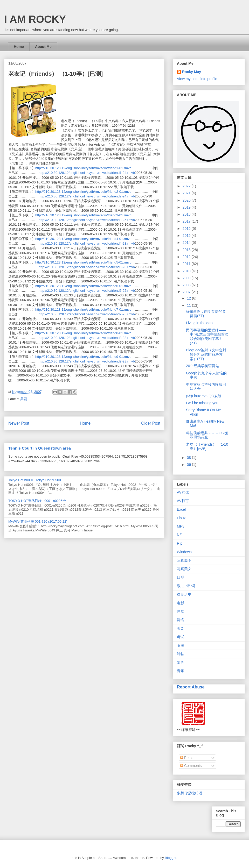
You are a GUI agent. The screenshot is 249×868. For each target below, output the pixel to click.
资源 (181, 645)
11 (189, 305)
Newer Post (19, 423)
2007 (187, 292)
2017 (187, 221)
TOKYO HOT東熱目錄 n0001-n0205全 (37, 501)
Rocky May (192, 72)
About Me (43, 47)
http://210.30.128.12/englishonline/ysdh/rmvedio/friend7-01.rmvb (83, 310)
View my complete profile (197, 79)
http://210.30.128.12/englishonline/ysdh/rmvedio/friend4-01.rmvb (83, 239)
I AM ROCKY (35, 19)
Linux (181, 518)
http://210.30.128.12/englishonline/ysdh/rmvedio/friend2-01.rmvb (83, 192)
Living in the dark (200, 323)
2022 (187, 186)
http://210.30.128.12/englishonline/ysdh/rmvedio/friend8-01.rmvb (83, 333)
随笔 (181, 662)
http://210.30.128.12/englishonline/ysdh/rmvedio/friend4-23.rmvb (87, 243)
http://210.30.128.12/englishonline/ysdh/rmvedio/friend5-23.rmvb (87, 267)
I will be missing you (202, 403)
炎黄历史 (184, 594)
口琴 (181, 577)
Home (19, 47)
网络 (181, 620)
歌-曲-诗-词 (186, 586)
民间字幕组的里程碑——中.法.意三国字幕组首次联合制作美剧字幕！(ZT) (207, 337)
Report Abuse (191, 687)
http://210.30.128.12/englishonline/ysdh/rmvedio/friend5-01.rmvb (83, 262)
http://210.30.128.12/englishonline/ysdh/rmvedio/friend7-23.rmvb (87, 314)
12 (189, 298)
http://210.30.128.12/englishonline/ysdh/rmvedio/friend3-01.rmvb (83, 215)
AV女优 (183, 492)
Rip (180, 543)
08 (189, 458)
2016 (187, 229)
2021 (187, 193)
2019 (187, 207)
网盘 (181, 611)
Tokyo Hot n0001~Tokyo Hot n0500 (35, 480)
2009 (187, 278)
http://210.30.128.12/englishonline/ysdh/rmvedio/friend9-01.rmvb (83, 357)
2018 (187, 214)
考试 (181, 637)
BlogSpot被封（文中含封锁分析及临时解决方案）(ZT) (206, 354)
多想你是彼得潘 (190, 793)
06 (189, 465)
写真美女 (184, 569)
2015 (187, 236)
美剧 (24, 399)
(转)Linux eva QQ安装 (204, 396)
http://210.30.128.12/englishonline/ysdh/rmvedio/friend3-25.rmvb (87, 220)
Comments (191, 766)
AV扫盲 (183, 501)
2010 (187, 271)
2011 (187, 264)
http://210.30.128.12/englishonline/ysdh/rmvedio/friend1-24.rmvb (87, 173)
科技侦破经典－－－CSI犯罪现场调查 (207, 435)
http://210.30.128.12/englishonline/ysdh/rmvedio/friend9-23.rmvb (87, 361)
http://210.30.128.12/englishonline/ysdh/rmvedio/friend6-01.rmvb (83, 286)
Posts (187, 758)
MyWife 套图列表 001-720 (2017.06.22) (38, 521)
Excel (181, 509)
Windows (184, 552)
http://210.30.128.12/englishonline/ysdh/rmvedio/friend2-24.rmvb (87, 196)
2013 (187, 250)
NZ (179, 535)
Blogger (171, 858)
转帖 (181, 654)
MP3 (181, 526)
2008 (187, 285)
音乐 (181, 671)
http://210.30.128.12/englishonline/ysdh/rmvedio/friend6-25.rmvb (87, 291)
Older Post (151, 423)
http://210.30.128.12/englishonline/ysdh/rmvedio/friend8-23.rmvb (87, 338)
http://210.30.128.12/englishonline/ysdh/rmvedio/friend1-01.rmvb (83, 168)
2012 (187, 257)
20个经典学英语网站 (203, 366)
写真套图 (184, 560)
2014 (187, 243)
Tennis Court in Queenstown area (40, 448)
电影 (181, 603)
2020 (187, 200)
